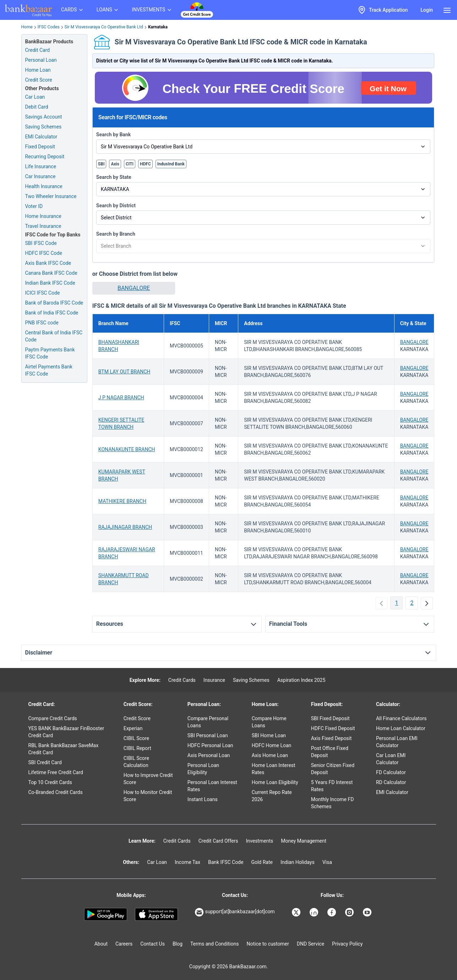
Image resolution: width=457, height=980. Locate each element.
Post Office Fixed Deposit (330, 752)
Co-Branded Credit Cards (56, 792)
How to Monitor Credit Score (148, 796)
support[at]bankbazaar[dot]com (235, 912)
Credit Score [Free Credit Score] (39, 80)
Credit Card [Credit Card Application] (38, 50)
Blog (178, 944)
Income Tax (187, 862)
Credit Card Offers (218, 841)
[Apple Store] (156, 914)
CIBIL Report (137, 748)
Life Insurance (41, 166)
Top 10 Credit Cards (50, 782)
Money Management (304, 841)
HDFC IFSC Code (44, 253)
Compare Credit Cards (53, 718)
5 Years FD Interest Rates (332, 786)
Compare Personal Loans (208, 722)
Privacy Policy (347, 944)
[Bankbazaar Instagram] (350, 912)
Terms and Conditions (215, 944)
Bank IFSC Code (226, 862)
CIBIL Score (136, 738)
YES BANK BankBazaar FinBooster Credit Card (66, 732)
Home (27, 27)
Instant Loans (203, 799)
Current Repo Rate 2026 (272, 796)
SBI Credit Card (45, 762)
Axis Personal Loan (209, 755)
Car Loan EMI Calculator (391, 759)
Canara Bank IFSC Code (51, 273)
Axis (115, 164)
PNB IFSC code (42, 323)
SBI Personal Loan (208, 735)
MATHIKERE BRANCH (122, 501)
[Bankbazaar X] (297, 912)
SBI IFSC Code (41, 243)
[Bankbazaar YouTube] (368, 912)
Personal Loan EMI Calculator (397, 742)
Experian (133, 728)
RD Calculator (391, 782)
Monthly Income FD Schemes (333, 803)
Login (427, 10)
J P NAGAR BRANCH (121, 398)
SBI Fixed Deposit (330, 718)
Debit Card (37, 107)
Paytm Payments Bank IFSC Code (50, 353)
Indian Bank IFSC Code (50, 283)
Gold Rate (262, 862)
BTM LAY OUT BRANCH (124, 372)
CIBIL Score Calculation (136, 762)
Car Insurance (40, 176)
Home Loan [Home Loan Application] (38, 70)
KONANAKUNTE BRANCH (127, 449)
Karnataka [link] (158, 27)
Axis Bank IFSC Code (48, 263)
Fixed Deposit (40, 147)
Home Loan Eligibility (275, 782)
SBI (101, 164)
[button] (134, 288)
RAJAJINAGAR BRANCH (125, 527)
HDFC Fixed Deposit (333, 728)
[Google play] (106, 914)
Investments (259, 841)
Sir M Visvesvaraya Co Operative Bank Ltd (104, 27)
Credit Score (137, 718)
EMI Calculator (41, 137)
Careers (124, 944)
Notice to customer (268, 944)
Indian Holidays (298, 862)
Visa (327, 862)
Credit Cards (182, 680)
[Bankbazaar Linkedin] (315, 912)
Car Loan (35, 97)
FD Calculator (391, 772)
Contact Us (153, 944)
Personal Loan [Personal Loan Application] (41, 60)
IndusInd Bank (171, 164)
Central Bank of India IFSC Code (54, 336)
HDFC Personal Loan (210, 745)
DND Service (311, 944)
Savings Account (44, 117)
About (101, 944)
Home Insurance (43, 216)
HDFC (145, 164)
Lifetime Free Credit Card (56, 772)
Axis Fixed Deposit (331, 738)
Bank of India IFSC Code (52, 313)
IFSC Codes (49, 27)
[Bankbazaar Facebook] (332, 912)
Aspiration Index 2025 (301, 680)
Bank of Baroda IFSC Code (54, 303)
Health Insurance (44, 186)
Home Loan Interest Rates (274, 769)
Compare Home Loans (269, 722)
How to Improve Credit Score (148, 779)
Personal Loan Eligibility (203, 769)
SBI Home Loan (269, 735)
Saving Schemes (43, 127)
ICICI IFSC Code (43, 293)
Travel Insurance (43, 226)
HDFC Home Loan (272, 745)
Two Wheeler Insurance (51, 196)
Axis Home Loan (270, 755)
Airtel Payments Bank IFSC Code (49, 370)
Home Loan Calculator (401, 728)
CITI (130, 164)
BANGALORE (134, 288)
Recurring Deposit (45, 157)
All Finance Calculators (401, 718)
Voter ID (34, 206)
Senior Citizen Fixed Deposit (333, 769)
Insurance (214, 680)
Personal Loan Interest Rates (212, 786)
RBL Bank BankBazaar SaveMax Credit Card (64, 749)
